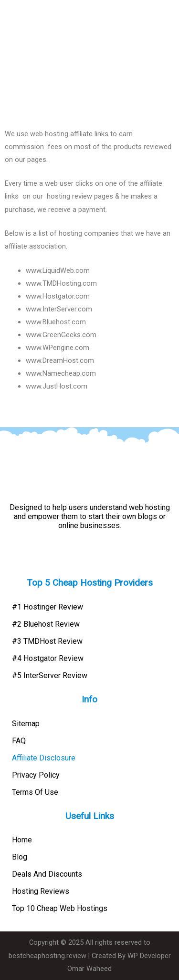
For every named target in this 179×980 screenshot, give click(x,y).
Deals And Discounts (47, 874)
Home (22, 840)
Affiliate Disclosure (44, 758)
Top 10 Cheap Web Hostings (60, 908)
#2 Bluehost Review (46, 624)
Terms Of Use (35, 792)
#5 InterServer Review (50, 675)
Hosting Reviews (41, 891)
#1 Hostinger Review (47, 607)
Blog (20, 857)
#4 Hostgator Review (48, 658)
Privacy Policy (36, 775)
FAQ (19, 741)
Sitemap (26, 724)
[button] (171, 17)
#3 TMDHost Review (47, 641)
